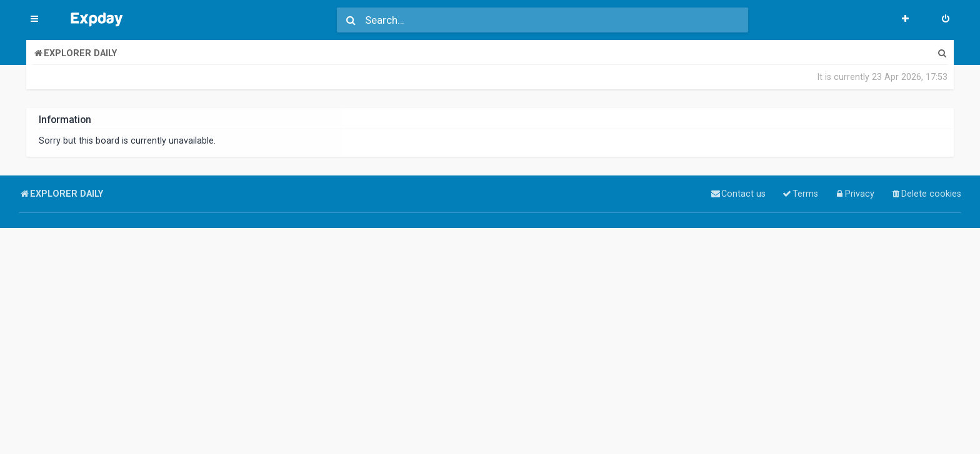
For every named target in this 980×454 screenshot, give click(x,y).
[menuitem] (946, 20)
